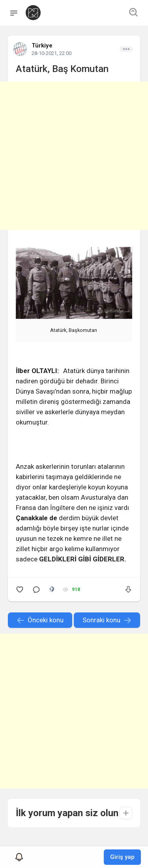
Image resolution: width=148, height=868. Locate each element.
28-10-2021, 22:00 (52, 53)
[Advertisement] (74, 156)
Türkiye (42, 45)
